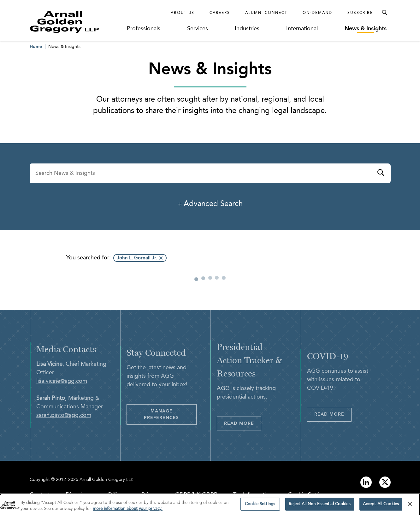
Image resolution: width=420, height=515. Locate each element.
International (302, 29)
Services (198, 29)
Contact (40, 495)
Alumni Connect (266, 13)
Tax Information (253, 495)
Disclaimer (79, 495)
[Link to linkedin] (366, 482)
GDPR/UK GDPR (196, 495)
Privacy (150, 495)
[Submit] (381, 174)
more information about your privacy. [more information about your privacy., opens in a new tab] (128, 511)
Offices (116, 495)
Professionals (144, 29)
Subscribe (360, 13)
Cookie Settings (308, 495)
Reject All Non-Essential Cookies (320, 507)
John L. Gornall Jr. (137, 258)
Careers (220, 13)
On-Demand (317, 13)
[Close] (410, 506)
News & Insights (366, 29)
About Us (183, 13)
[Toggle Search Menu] (384, 13)
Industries (247, 29)
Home (36, 47)
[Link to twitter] (385, 482)
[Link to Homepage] (76, 22)
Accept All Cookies (381, 507)
